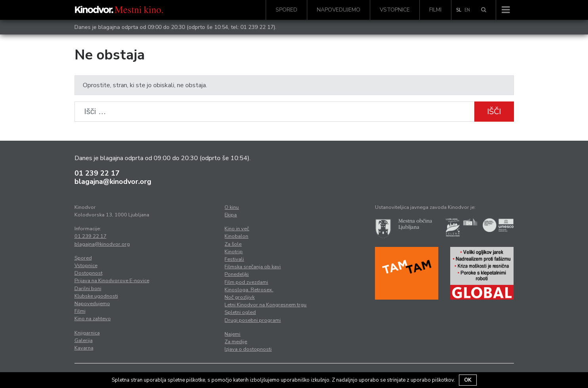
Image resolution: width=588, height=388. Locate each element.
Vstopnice (395, 10)
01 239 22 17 (257, 27)
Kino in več (237, 229)
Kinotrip (234, 252)
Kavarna (84, 348)
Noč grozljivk (240, 297)
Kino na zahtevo (93, 319)
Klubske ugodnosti (96, 296)
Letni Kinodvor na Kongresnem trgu (265, 305)
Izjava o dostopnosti (248, 349)
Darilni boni (88, 289)
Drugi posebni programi (253, 320)
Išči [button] (494, 112)
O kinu (232, 207)
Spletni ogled (240, 312)
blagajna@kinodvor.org (113, 182)
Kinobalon (236, 236)
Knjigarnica (87, 333)
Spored (286, 10)
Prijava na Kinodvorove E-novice (112, 281)
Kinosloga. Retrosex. (249, 290)
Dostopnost (88, 273)
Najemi (232, 334)
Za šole (233, 244)
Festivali (234, 259)
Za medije (236, 342)
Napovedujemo (339, 10)
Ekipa (231, 215)
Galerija (84, 340)
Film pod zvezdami (246, 282)
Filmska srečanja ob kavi (253, 267)
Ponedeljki (237, 274)
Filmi (435, 10)
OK (468, 380)
